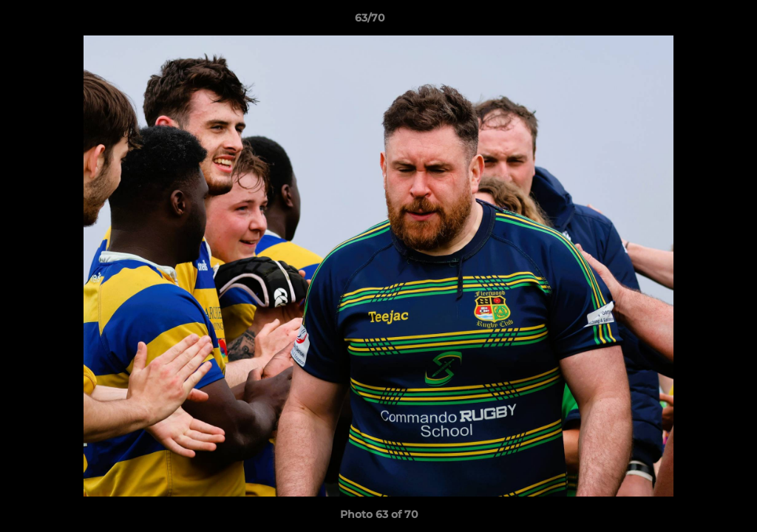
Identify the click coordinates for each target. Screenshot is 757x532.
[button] (695, 21)
